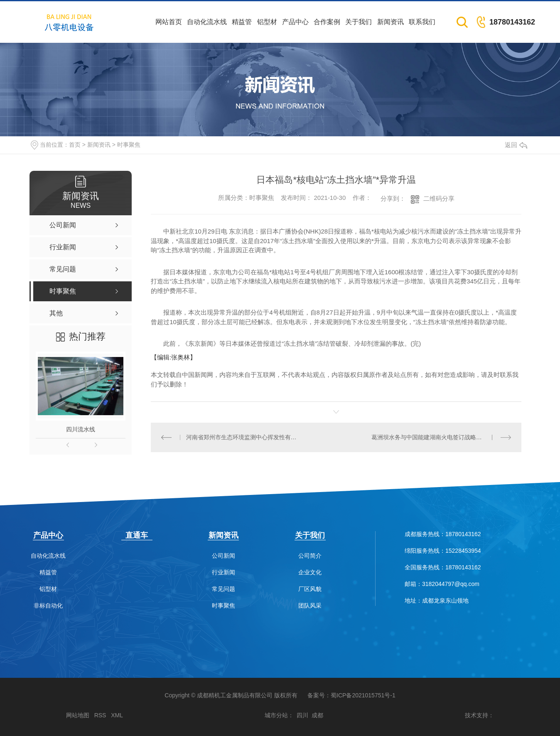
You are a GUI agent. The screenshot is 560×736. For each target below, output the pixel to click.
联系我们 (422, 22)
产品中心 (295, 22)
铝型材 (267, 22)
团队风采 (310, 606)
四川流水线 (81, 429)
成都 (317, 715)
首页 (75, 145)
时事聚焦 (129, 145)
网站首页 (169, 22)
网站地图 (78, 715)
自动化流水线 (207, 22)
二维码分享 (439, 198)
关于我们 (359, 22)
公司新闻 (224, 556)
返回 (516, 145)
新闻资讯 (391, 22)
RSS (100, 715)
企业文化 (310, 572)
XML (117, 715)
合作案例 (327, 22)
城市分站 (276, 715)
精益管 (242, 22)
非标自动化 (48, 606)
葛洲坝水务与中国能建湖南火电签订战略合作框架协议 (441, 437)
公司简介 (310, 556)
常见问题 (224, 589)
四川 (302, 715)
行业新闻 (224, 572)
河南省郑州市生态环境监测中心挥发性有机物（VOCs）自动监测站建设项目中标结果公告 (244, 437)
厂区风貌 (310, 589)
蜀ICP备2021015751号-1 (363, 695)
